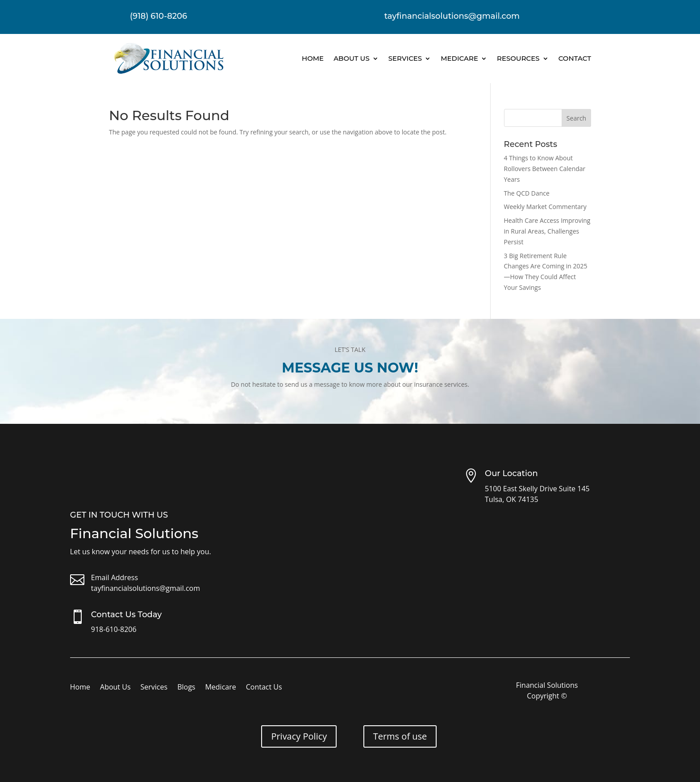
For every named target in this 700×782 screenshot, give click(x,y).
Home (313, 58)
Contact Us (264, 688)
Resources (518, 58)
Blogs (186, 688)
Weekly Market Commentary (545, 207)
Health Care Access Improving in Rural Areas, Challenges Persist (547, 231)
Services (405, 58)
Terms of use (400, 736)
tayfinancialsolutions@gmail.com (146, 588)
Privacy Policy (299, 736)
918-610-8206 (114, 629)
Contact (575, 58)
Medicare (459, 58)
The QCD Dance (527, 193)
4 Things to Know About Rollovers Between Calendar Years (545, 169)
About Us (352, 58)
